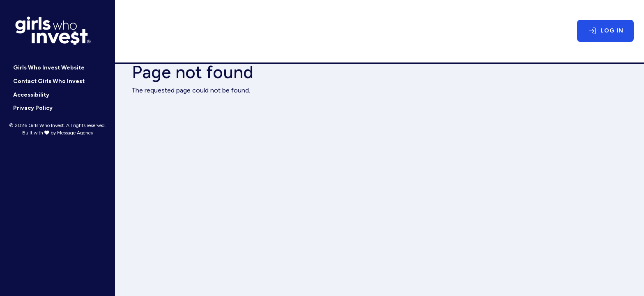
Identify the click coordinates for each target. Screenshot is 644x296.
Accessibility (31, 95)
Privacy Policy (33, 108)
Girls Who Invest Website (49, 68)
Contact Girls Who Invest (49, 81)
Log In (612, 31)
